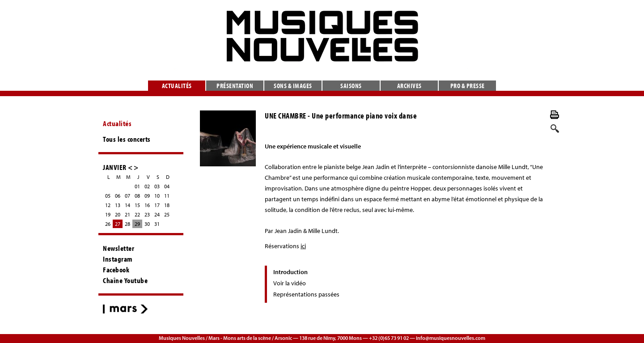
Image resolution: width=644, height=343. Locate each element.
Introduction (290, 272)
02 (147, 186)
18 (167, 205)
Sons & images (293, 86)
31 (157, 224)
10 (157, 196)
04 (167, 186)
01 (137, 186)
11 (167, 196)
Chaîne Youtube (125, 280)
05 (108, 196)
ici (303, 246)
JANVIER (115, 167)
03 (157, 186)
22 (137, 214)
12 (108, 205)
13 (118, 205)
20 (118, 214)
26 (108, 224)
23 (147, 214)
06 (118, 196)
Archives (409, 86)
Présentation (235, 86)
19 (108, 214)
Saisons (351, 86)
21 (127, 214)
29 (137, 224)
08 (137, 196)
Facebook (116, 270)
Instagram (118, 259)
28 (127, 224)
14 (127, 205)
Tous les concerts (127, 139)
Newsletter (119, 248)
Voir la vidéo (290, 283)
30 (147, 224)
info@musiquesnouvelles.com (451, 338)
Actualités (177, 86)
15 (137, 205)
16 (147, 205)
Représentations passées (306, 294)
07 (127, 196)
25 (167, 214)
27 (118, 224)
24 (157, 214)
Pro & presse (468, 86)
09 (147, 196)
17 (157, 205)
